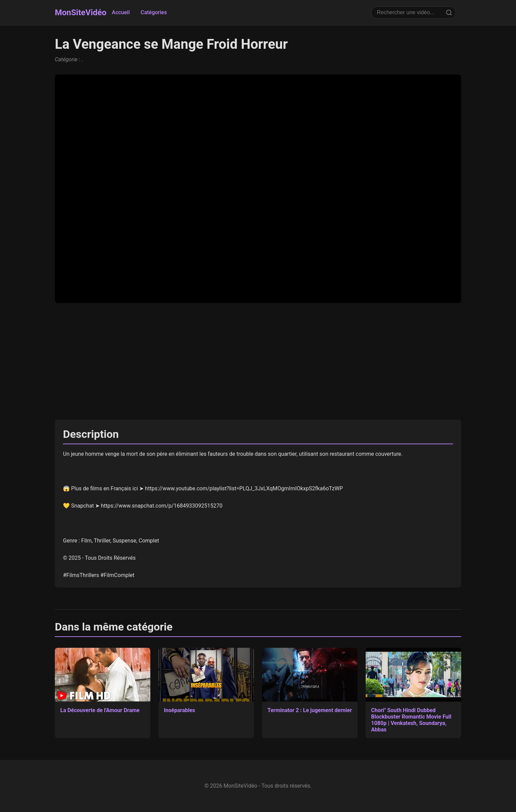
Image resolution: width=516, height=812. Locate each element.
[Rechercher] (449, 13)
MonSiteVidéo (81, 13)
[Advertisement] (258, 361)
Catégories (154, 12)
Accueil (121, 12)
